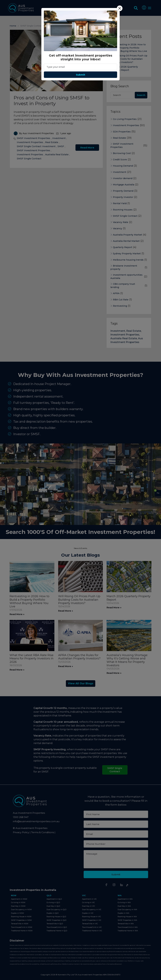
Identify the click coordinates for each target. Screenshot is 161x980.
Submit (80, 75)
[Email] (80, 67)
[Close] (120, 8)
